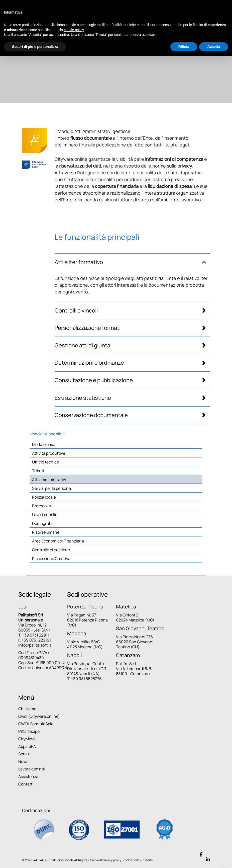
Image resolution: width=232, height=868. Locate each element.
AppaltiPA (27, 746)
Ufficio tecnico (45, 462)
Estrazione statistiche (83, 398)
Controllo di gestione (51, 550)
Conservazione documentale (91, 415)
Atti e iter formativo (79, 262)
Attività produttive (49, 453)
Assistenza (28, 776)
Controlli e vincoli (76, 311)
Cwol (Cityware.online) (39, 716)
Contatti (26, 784)
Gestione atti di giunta (82, 345)
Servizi (24, 754)
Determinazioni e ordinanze (89, 363)
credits (148, 860)
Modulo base (44, 444)
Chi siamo (27, 709)
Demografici (43, 523)
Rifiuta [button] (184, 47)
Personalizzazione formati (88, 328)
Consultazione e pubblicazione (94, 380)
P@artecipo (29, 731)
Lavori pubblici (45, 515)
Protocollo (41, 506)
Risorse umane (46, 532)
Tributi (38, 471)
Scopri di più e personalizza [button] (35, 47)
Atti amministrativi (49, 480)
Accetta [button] (214, 47)
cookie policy (132, 860)
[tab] (132, 262)
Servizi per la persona (51, 488)
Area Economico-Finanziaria (58, 541)
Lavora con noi (32, 769)
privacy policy (112, 860)
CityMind (26, 739)
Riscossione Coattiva (51, 559)
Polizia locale (44, 497)
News (23, 761)
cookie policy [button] (74, 30)
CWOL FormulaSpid (36, 724)
